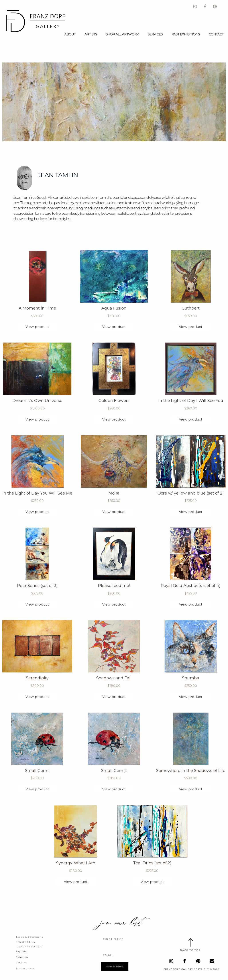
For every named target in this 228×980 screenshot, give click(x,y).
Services (155, 34)
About (70, 34)
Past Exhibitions (186, 34)
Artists (91, 34)
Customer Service (28, 946)
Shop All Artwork (122, 34)
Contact (216, 34)
